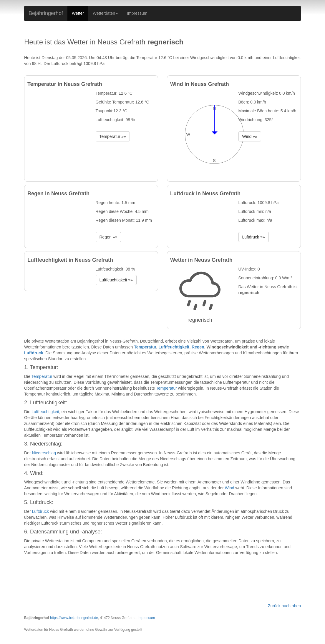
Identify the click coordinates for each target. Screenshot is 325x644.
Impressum (137, 13)
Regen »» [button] (108, 237)
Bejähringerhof (46, 13)
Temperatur (145, 347)
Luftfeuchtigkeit (174, 347)
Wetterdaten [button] (105, 13)
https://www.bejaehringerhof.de (74, 618)
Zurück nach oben (284, 606)
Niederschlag (44, 453)
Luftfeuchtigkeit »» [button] (116, 280)
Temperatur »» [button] (113, 136)
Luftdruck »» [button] (254, 237)
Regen (198, 347)
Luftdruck (34, 353)
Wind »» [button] (250, 136)
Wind (230, 488)
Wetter (78, 13)
